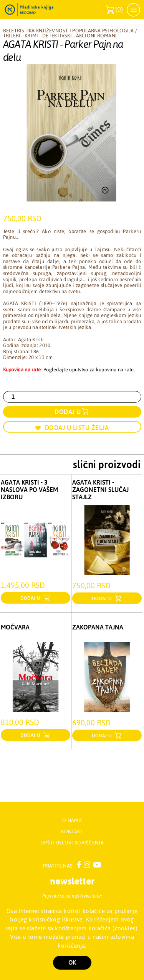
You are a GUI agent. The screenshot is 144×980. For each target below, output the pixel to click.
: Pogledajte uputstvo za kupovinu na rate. (69, 370)
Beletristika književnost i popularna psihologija (69, 31)
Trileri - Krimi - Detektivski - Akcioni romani (60, 36)
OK (72, 962)
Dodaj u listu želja (72, 428)
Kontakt (72, 831)
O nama (72, 820)
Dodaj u (68, 412)
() (114, 10)
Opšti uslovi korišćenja (72, 843)
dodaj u (31, 598)
